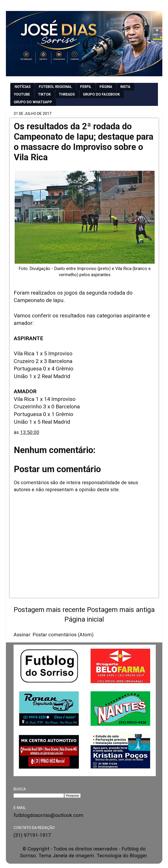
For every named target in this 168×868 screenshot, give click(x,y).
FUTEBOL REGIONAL (55, 87)
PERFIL (86, 87)
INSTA (125, 87)
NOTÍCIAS (23, 87)
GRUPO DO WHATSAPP (33, 102)
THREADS (67, 94)
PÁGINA (106, 87)
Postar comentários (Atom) (63, 635)
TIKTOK (44, 94)
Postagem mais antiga (121, 610)
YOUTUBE (22, 94)
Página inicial (84, 619)
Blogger (138, 856)
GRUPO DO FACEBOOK (101, 94)
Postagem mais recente (49, 610)
